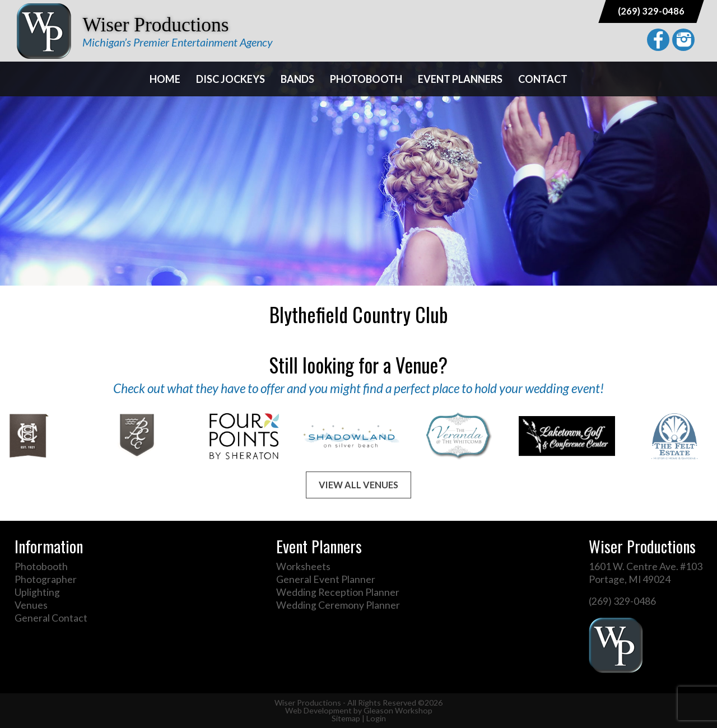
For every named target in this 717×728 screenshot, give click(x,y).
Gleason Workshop (398, 710)
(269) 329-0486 (651, 11)
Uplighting (37, 592)
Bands (297, 79)
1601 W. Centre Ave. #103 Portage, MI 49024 (646, 573)
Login (376, 718)
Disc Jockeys (231, 79)
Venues (31, 605)
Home (165, 79)
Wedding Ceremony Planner (338, 605)
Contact (543, 79)
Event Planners (460, 79)
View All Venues (358, 485)
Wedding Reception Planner (338, 592)
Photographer (46, 579)
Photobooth (366, 79)
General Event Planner (326, 579)
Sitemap (346, 718)
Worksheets (303, 566)
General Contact (51, 618)
